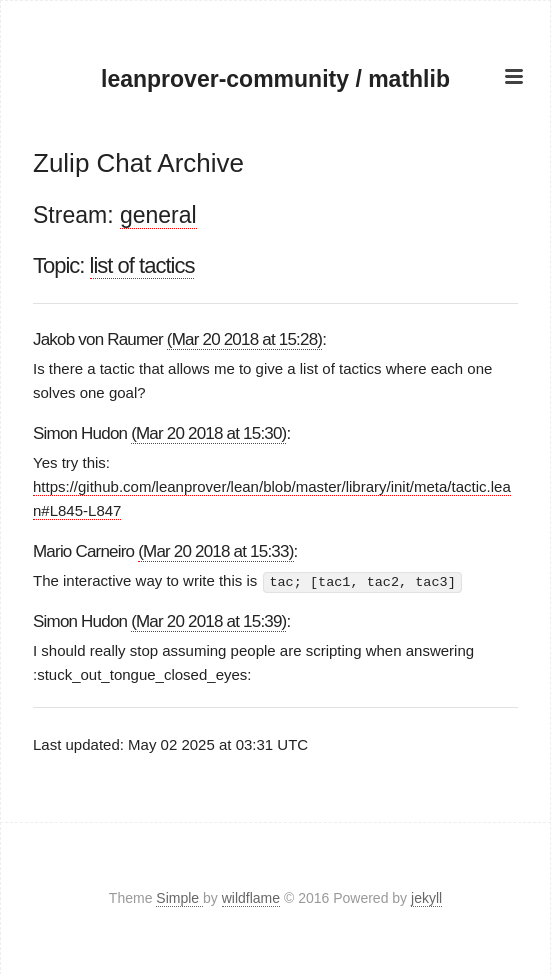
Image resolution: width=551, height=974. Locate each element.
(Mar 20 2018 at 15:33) (215, 551)
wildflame (251, 898)
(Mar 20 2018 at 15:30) (208, 433)
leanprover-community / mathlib (275, 79)
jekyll (426, 898)
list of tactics (142, 265)
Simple (179, 898)
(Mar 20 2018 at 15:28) (244, 339)
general (158, 215)
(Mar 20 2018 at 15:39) (208, 621)
